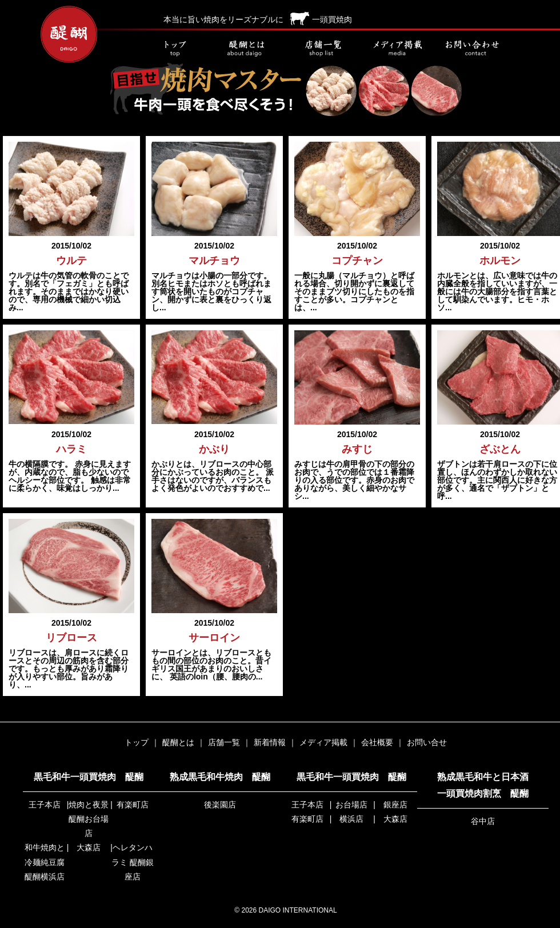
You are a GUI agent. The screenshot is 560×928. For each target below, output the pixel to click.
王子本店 (45, 805)
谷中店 (483, 821)
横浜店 (351, 819)
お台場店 (351, 805)
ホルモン (500, 261)
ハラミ (71, 449)
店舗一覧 (323, 49)
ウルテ (71, 261)
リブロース (71, 638)
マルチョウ (214, 261)
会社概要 (377, 742)
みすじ (357, 449)
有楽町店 (133, 805)
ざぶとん (500, 449)
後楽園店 (220, 805)
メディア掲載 (397, 49)
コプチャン (357, 261)
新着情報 (270, 742)
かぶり (214, 449)
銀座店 (395, 805)
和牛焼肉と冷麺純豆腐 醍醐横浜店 (45, 862)
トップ (174, 49)
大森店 (89, 847)
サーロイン (214, 638)
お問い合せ (471, 49)
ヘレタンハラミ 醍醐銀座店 (133, 862)
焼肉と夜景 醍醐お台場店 (89, 819)
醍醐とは (249, 49)
